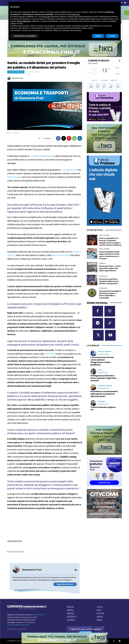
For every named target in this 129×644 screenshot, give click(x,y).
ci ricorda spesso (69, 170)
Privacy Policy (22, 629)
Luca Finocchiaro (103, 404)
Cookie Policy (12, 629)
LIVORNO (71, 620)
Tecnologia (103, 276)
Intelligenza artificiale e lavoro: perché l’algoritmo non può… (103, 378)
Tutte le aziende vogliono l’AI (103, 408)
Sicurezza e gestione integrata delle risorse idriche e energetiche (109, 281)
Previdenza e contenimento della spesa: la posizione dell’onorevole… (104, 394)
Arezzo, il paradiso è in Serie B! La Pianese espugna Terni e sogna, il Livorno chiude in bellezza (110, 241)
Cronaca (102, 263)
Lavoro (100, 370)
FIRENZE (71, 613)
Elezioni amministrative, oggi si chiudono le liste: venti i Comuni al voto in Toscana (110, 255)
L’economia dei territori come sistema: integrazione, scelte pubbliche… (102, 361)
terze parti (46, 17)
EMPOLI (70, 610)
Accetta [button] (112, 36)
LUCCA (100, 607)
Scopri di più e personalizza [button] (25, 36)
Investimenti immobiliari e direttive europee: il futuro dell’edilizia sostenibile (110, 294)
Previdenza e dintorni (105, 386)
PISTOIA (100, 613)
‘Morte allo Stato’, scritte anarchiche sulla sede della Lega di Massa (110, 268)
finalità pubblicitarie (24, 21)
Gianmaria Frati (17, 78)
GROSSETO (72, 617)
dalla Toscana (104, 235)
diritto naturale (14, 177)
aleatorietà (49, 354)
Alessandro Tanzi (103, 388)
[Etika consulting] (65, 643)
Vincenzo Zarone (103, 354)
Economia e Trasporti (16, 72)
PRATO (100, 617)
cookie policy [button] (75, 14)
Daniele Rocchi (103, 372)
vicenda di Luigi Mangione (41, 156)
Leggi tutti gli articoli (65, 584)
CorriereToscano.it (39, 615)
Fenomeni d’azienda (104, 352)
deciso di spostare (61, 255)
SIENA (99, 620)
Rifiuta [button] (98, 36)
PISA (99, 610)
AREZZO (70, 607)
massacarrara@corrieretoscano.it (18, 625)
